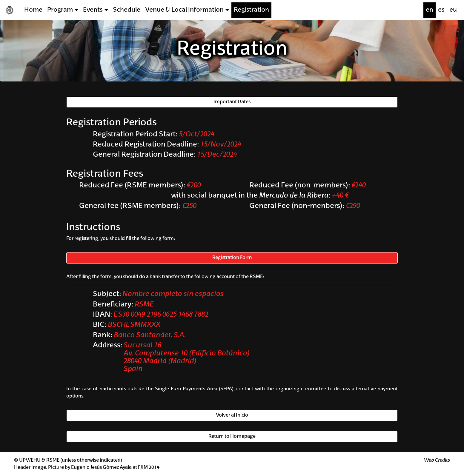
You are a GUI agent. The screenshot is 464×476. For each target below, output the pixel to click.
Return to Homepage (232, 437)
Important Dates (232, 102)
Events (93, 10)
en (430, 10)
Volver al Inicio (232, 415)
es (441, 10)
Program (60, 10)
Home (33, 10)
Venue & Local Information (184, 10)
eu (453, 10)
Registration (251, 10)
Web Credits (437, 460)
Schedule (127, 10)
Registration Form (232, 258)
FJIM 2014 (149, 468)
